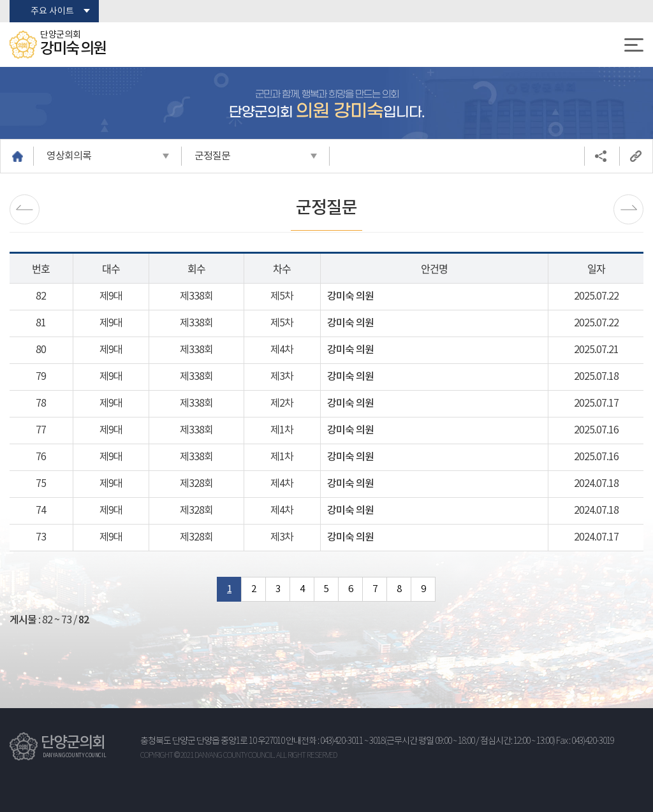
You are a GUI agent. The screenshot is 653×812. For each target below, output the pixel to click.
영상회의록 (69, 156)
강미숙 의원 (350, 296)
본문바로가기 (0, 0)
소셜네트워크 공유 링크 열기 (601, 156)
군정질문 (212, 156)
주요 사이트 (52, 11)
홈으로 (17, 156)
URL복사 (636, 156)
